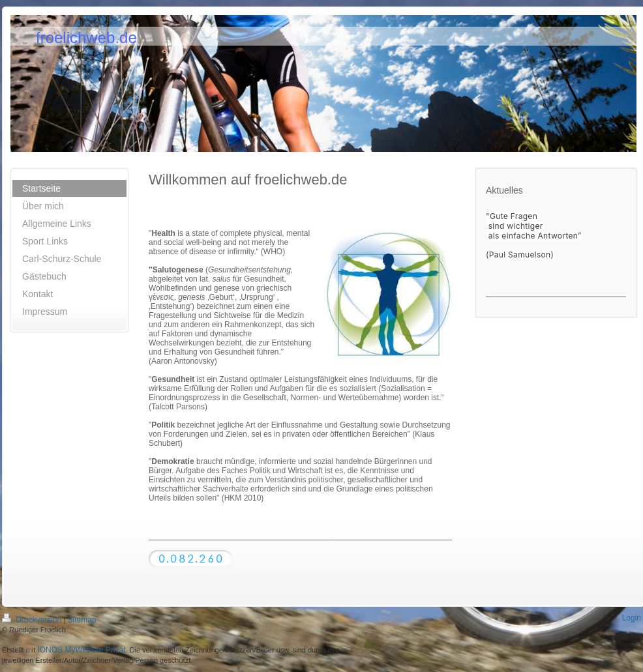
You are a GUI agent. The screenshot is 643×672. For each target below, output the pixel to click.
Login (632, 618)
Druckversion (33, 620)
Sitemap (82, 620)
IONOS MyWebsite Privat (81, 650)
